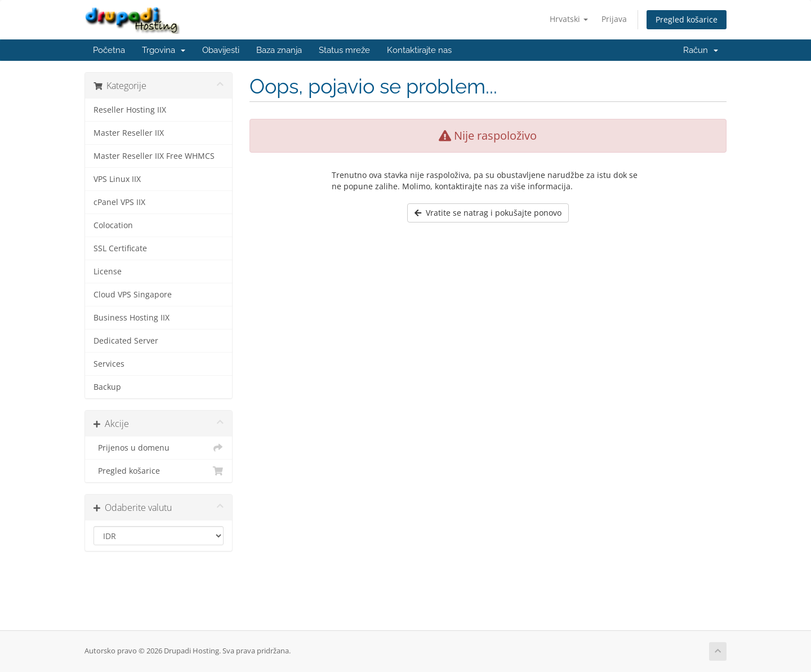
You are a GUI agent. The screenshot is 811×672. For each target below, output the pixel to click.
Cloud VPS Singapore (133, 295)
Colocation (113, 225)
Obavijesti (221, 50)
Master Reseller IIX (129, 133)
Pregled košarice (687, 19)
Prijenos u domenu (159, 448)
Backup (107, 387)
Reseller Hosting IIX (130, 110)
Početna (109, 50)
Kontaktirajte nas (419, 50)
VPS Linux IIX (117, 179)
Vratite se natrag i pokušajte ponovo (488, 213)
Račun (701, 50)
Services (109, 364)
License (108, 272)
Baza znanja (279, 50)
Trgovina (164, 50)
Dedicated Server (126, 341)
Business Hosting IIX (132, 318)
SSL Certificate (120, 248)
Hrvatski (569, 19)
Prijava (614, 19)
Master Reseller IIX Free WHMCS (154, 156)
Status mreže (344, 50)
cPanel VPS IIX (119, 202)
